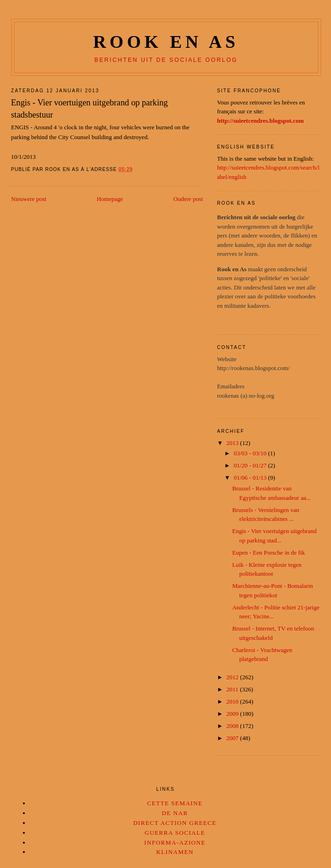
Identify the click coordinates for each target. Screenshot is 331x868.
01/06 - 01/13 (251, 478)
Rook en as (166, 42)
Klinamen (175, 852)
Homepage (110, 199)
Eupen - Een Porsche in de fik (268, 553)
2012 (233, 677)
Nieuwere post (29, 199)
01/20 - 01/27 (251, 465)
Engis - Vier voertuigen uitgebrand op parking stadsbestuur (90, 108)
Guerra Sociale (175, 833)
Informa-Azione (175, 842)
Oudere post (188, 199)
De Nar (175, 813)
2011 (233, 689)
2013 (233, 443)
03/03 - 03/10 (251, 453)
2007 (233, 738)
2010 (233, 701)
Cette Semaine (175, 803)
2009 (233, 714)
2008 (233, 726)
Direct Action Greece (175, 823)
